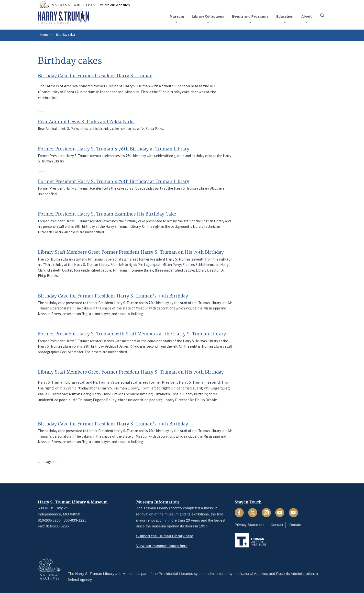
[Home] (63, 18)
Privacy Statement (250, 525)
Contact (277, 525)
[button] (322, 16)
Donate (295, 525)
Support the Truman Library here (165, 536)
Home (44, 35)
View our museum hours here (162, 546)
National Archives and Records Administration (277, 574)
